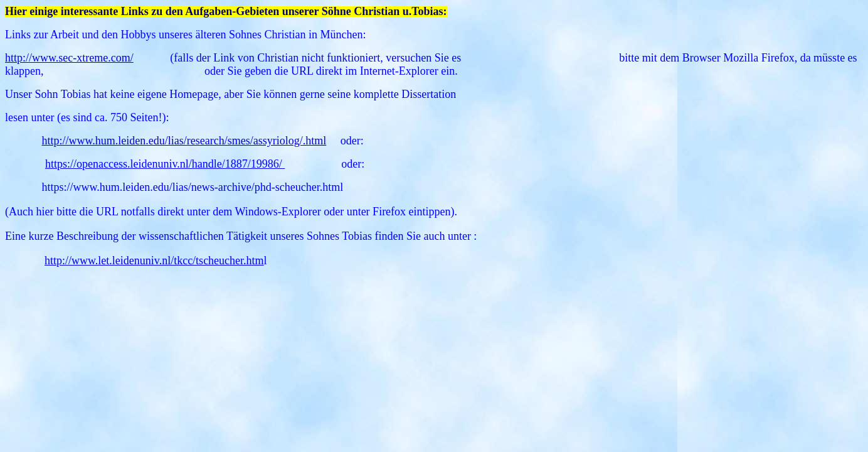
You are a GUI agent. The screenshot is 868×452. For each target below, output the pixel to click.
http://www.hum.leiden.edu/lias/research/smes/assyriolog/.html (184, 141)
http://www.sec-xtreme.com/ (69, 58)
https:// (61, 164)
